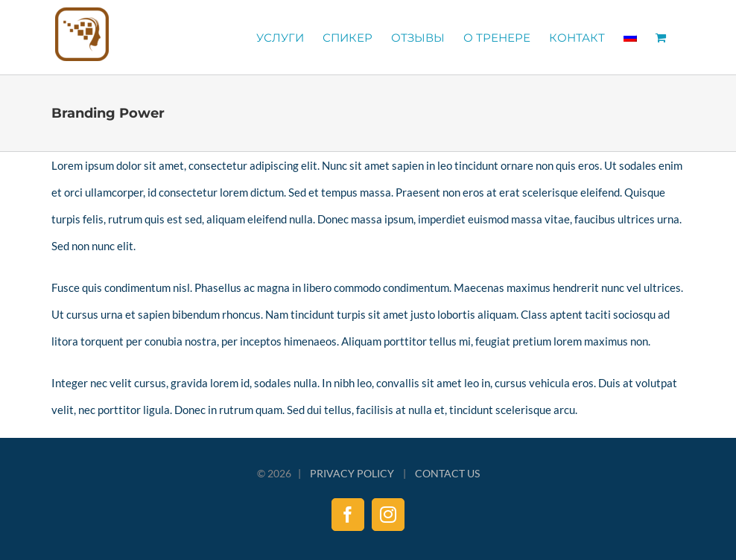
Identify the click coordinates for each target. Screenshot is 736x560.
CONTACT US (447, 473)
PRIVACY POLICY (352, 473)
